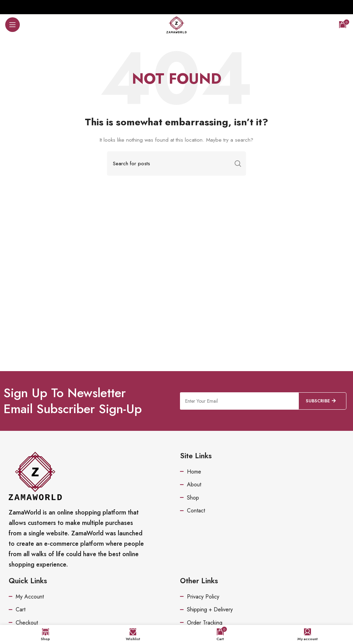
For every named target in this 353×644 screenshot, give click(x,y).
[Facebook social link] (159, 7)
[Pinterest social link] (176, 7)
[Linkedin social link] (185, 7)
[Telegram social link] (194, 7)
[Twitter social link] (167, 7)
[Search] (176, 164)
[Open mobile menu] (13, 25)
